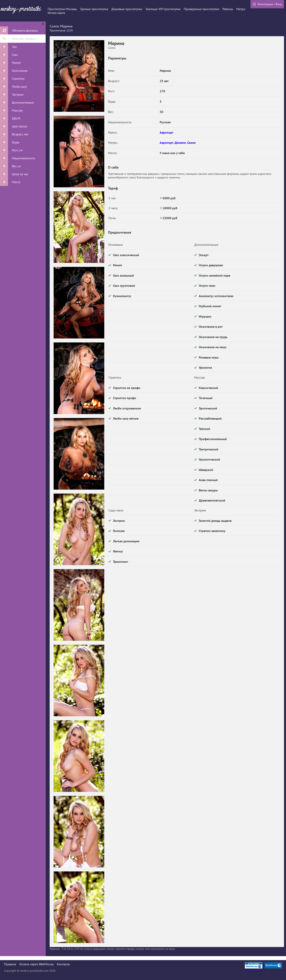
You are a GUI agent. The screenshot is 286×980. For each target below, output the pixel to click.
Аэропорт (167, 132)
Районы (228, 9)
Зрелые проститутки (94, 9)
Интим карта (56, 13)
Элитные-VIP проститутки (163, 9)
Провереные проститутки (201, 9)
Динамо (180, 143)
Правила (10, 964)
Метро (241, 9)
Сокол (191, 143)
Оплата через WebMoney (36, 964)
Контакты (63, 964)
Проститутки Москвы (62, 9)
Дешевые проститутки (127, 9)
